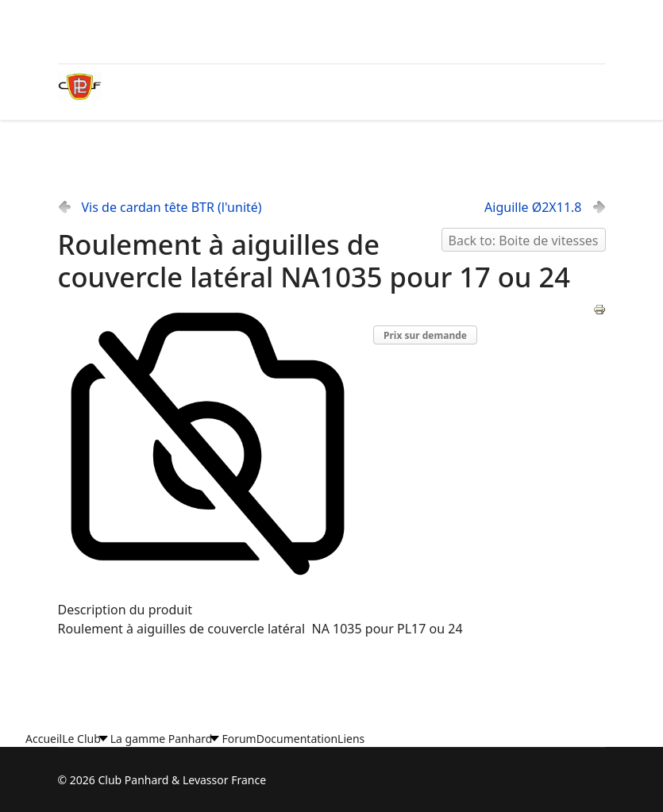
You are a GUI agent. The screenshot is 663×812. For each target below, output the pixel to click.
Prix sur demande (425, 335)
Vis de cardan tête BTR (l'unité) (172, 207)
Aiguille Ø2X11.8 (533, 207)
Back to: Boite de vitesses (524, 241)
